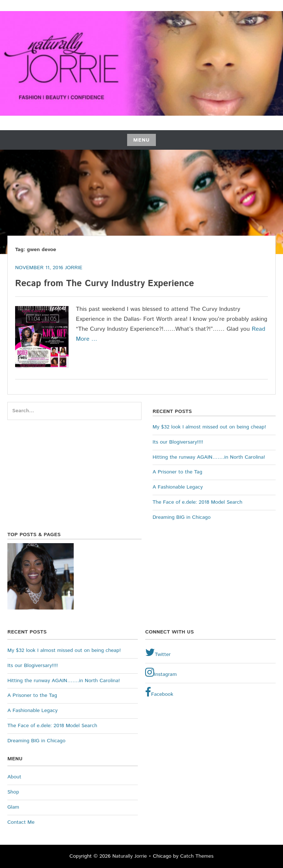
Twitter (158, 653)
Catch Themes (197, 856)
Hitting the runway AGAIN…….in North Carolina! (209, 457)
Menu (141, 140)
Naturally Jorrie (130, 856)
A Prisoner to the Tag (177, 472)
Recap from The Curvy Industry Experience (106, 284)
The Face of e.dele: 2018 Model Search (198, 502)
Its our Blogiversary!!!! (178, 442)
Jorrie (74, 268)
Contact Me (21, 822)
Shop (13, 792)
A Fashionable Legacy (178, 487)
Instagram (161, 673)
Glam (13, 807)
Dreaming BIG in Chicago (182, 517)
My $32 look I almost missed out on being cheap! (209, 427)
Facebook (159, 692)
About (14, 777)
